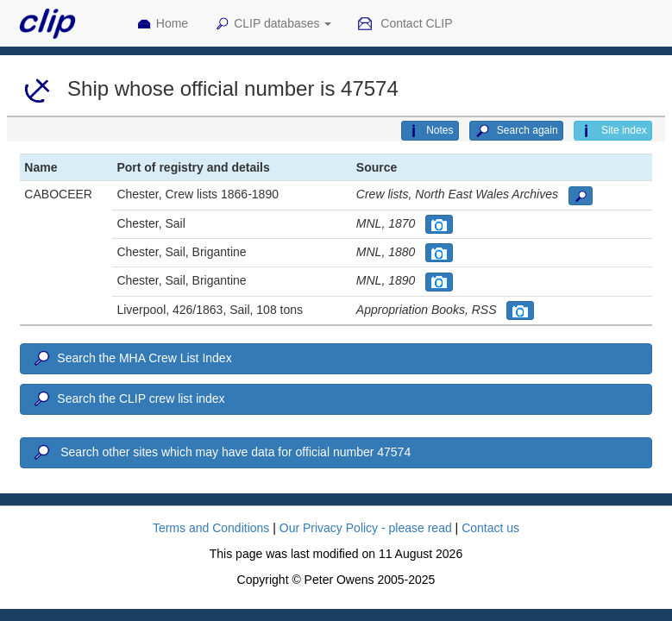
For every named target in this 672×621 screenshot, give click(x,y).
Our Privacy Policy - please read (366, 528)
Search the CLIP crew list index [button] (128, 399)
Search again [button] (516, 131)
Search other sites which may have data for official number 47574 (221, 453)
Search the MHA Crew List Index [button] (131, 359)
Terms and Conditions (211, 528)
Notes (430, 131)
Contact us (490, 528)
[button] (581, 196)
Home (162, 24)
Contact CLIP (405, 24)
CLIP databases (273, 24)
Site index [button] (613, 131)
